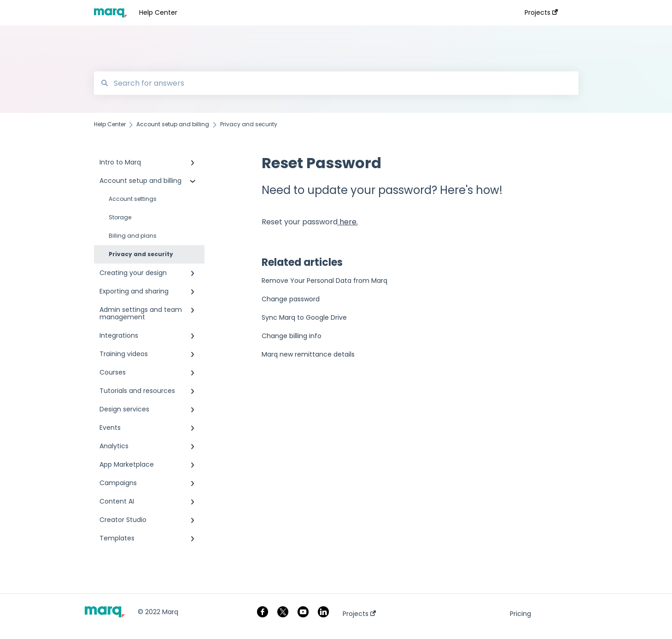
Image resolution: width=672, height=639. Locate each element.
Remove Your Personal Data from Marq (324, 281)
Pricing (520, 614)
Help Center (158, 12)
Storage (120, 217)
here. (348, 222)
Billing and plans (133, 236)
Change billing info (292, 336)
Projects (359, 614)
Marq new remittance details (308, 354)
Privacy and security (141, 254)
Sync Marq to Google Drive (304, 317)
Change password (291, 299)
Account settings (133, 199)
